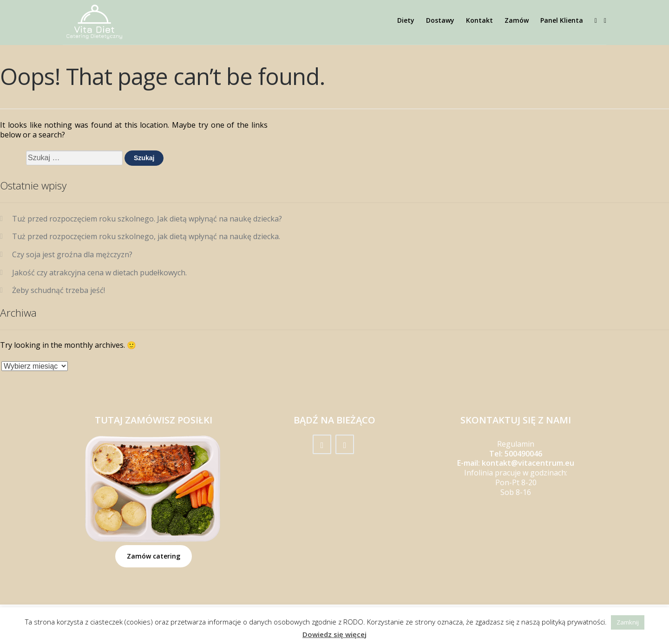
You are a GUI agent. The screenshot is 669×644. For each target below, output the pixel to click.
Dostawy (440, 20)
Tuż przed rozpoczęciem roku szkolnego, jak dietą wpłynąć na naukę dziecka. (146, 236)
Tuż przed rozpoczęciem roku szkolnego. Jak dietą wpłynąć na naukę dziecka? (147, 219)
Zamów (517, 20)
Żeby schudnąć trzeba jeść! (59, 290)
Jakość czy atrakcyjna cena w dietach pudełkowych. (99, 273)
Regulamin (516, 444)
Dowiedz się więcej (334, 634)
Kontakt (479, 20)
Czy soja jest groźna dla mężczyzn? (73, 254)
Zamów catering (154, 556)
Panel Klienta (562, 20)
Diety (406, 20)
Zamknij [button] (628, 622)
